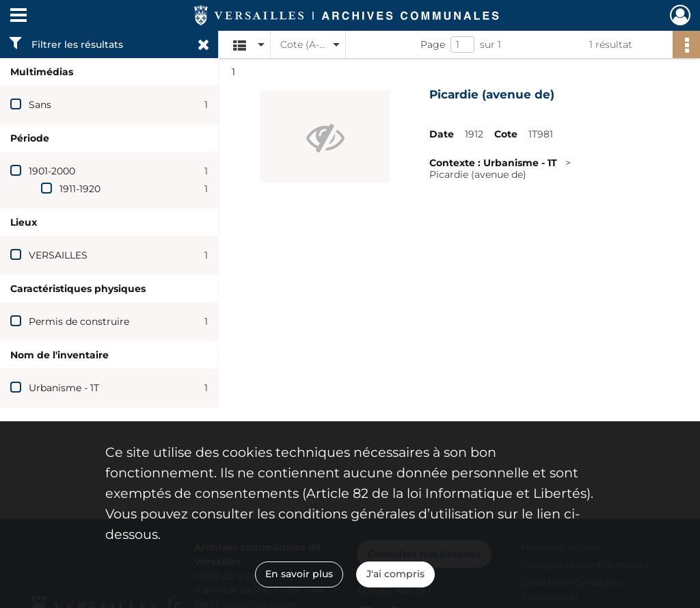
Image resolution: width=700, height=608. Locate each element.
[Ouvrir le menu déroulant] (18, 16)
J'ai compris (395, 574)
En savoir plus (299, 574)
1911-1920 (80, 189)
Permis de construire (79, 321)
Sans (40, 105)
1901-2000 (52, 171)
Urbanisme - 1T (64, 388)
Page (433, 44)
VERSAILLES (58, 255)
